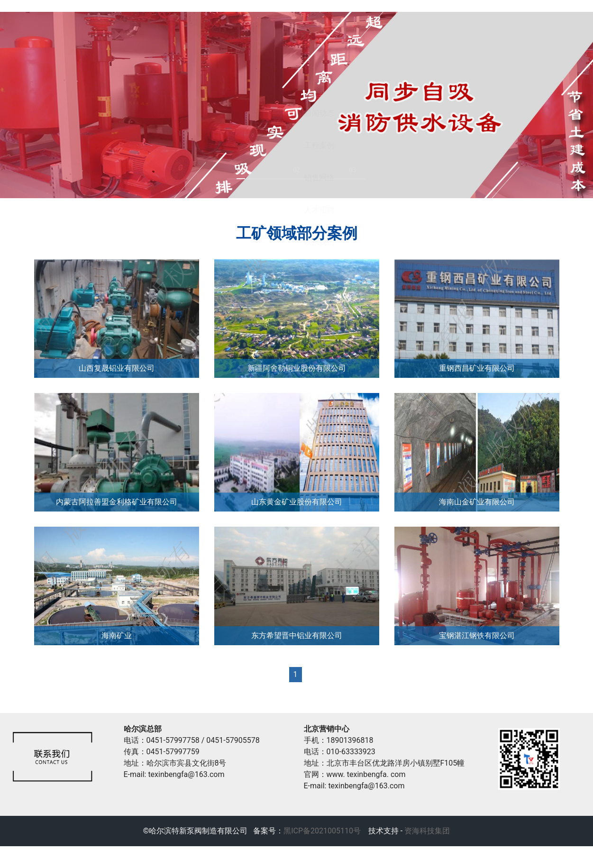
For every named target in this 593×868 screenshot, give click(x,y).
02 (297, 192)
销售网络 (529, 16)
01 (241, 192)
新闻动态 (359, 16)
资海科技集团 (426, 853)
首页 (103, 16)
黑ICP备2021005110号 (322, 853)
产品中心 (274, 16)
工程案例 (444, 16)
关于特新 (188, 16)
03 (353, 192)
